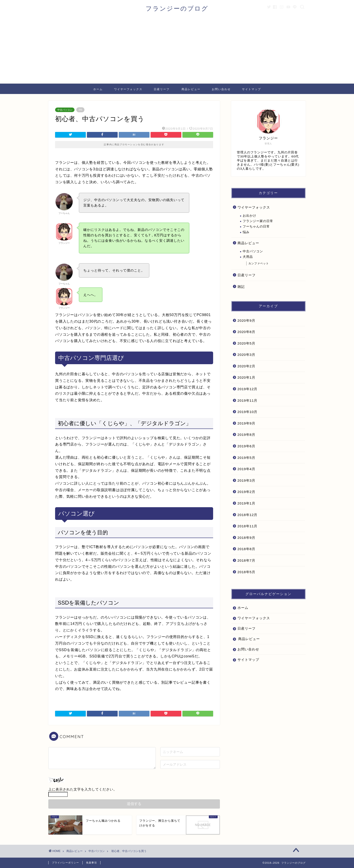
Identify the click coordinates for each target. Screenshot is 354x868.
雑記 (241, 287)
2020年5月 (246, 343)
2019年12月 (248, 389)
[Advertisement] (177, 50)
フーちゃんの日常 (256, 226)
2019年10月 (248, 412)
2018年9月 (246, 538)
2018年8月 (246, 549)
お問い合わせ (221, 89)
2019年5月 (246, 458)
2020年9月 (246, 320)
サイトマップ (252, 89)
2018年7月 (246, 560)
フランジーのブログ (177, 8)
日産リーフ (162, 89)
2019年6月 (246, 446)
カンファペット (259, 263)
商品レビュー (191, 89)
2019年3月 (246, 480)
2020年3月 (246, 355)
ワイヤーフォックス (128, 89)
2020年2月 (246, 366)
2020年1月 (246, 377)
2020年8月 (246, 332)
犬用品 (248, 257)
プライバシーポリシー (65, 863)
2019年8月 (246, 435)
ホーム (98, 89)
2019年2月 (246, 492)
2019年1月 (246, 503)
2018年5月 (246, 572)
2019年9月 (246, 423)
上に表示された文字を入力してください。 (83, 789)
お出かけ (249, 216)
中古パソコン (65, 110)
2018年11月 (248, 526)
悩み (246, 232)
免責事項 (91, 863)
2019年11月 (248, 400)
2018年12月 (248, 515)
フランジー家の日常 (258, 221)
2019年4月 (246, 469)
